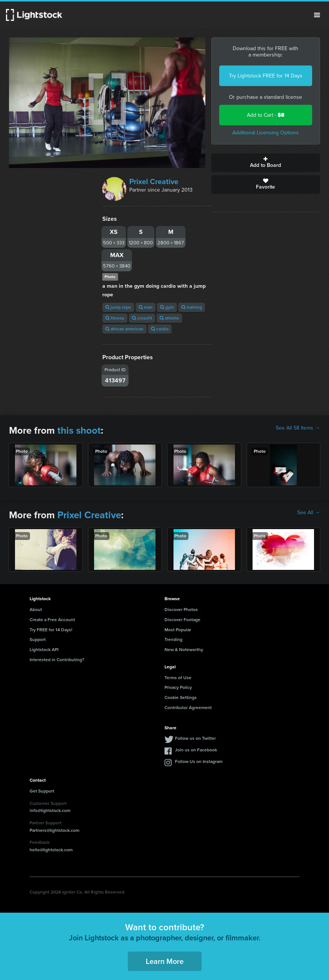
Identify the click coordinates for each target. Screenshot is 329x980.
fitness (115, 318)
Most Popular (178, 630)
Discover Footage (182, 620)
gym (167, 307)
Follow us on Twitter (195, 738)
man (146, 307)
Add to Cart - (266, 115)
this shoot (79, 430)
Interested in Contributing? (57, 660)
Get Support (42, 791)
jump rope (118, 307)
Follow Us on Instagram (199, 761)
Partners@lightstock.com (55, 830)
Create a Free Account (52, 620)
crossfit (142, 318)
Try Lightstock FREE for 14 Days (266, 76)
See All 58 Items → (298, 428)
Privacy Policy (178, 687)
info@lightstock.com (50, 810)
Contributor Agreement (188, 708)
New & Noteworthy (184, 650)
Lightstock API (44, 650)
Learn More (165, 961)
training (192, 307)
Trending (173, 639)
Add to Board (266, 163)
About (36, 610)
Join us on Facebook (196, 750)
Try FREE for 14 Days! (51, 630)
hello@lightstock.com (51, 850)
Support (38, 639)
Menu (317, 15)
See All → (309, 513)
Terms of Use (178, 678)
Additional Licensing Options (265, 133)
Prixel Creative (154, 181)
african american (124, 329)
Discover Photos (181, 610)
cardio (160, 329)
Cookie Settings (181, 697)
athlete (169, 318)
